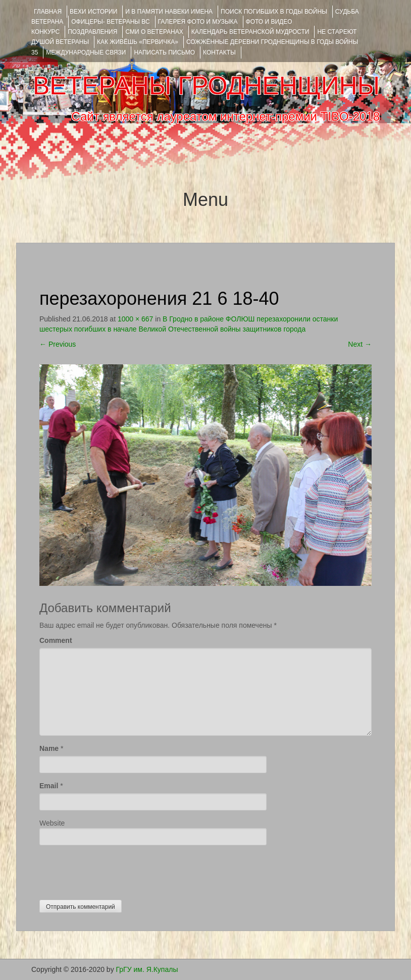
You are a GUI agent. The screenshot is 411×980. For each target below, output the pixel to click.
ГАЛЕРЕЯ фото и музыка (198, 22)
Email (49, 786)
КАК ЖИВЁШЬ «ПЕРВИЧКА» (138, 42)
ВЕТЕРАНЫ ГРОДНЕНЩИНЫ (206, 86)
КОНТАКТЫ (219, 52)
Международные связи (86, 52)
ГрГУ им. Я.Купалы (147, 969)
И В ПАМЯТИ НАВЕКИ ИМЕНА (169, 12)
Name (49, 748)
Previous (58, 344)
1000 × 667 (135, 319)
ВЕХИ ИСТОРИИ (93, 12)
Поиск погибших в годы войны (274, 12)
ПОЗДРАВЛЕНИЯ (92, 32)
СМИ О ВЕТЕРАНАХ (154, 32)
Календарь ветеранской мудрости (250, 32)
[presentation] (116, 870)
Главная (48, 12)
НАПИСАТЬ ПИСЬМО (164, 52)
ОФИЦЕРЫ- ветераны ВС (110, 22)
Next (360, 344)
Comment (56, 640)
